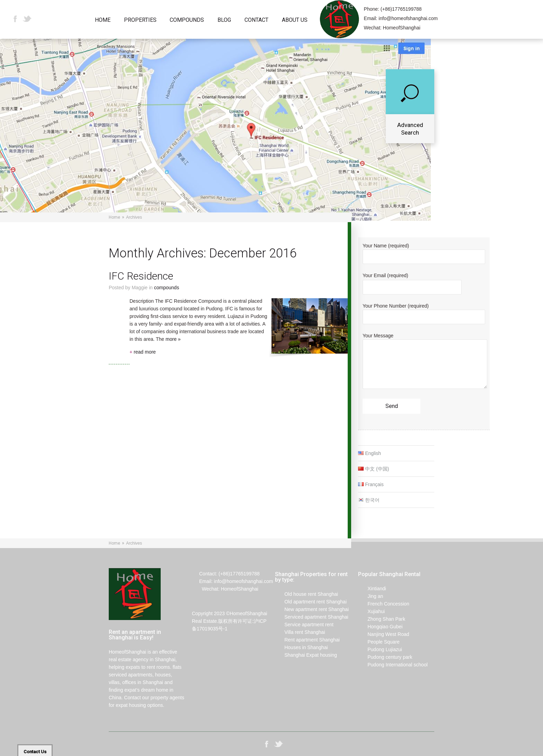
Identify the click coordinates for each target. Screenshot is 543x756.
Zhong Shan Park (382, 619)
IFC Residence (141, 276)
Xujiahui (371, 611)
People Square (379, 642)
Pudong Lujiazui (380, 649)
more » (173, 339)
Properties (140, 20)
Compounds (187, 20)
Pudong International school (393, 665)
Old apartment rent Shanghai (311, 602)
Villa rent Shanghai (300, 632)
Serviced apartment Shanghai (312, 617)
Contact (256, 20)
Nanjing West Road (384, 634)
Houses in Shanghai (301, 647)
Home (103, 20)
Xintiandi (372, 589)
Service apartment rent (304, 625)
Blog (224, 20)
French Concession (384, 604)
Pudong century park (385, 657)
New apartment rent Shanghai (312, 609)
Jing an (371, 596)
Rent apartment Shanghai (307, 640)
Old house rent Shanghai (306, 594)
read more (143, 352)
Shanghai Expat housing (306, 655)
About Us (295, 20)
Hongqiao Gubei (380, 627)
